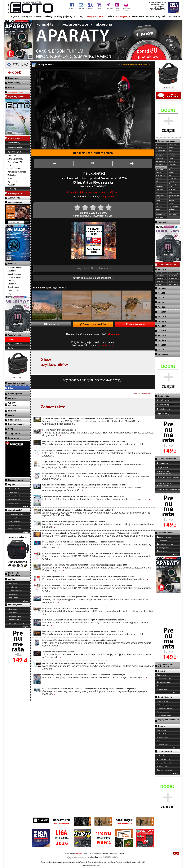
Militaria (171, 147)
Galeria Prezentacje (17, 383)
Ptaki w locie (173, 178)
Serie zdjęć (163, 222)
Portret (171, 167)
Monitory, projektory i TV (66, 16)
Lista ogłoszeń (15, 420)
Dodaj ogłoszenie (16, 424)
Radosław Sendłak (164, 682)
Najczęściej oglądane (166, 405)
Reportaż (172, 181)
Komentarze (51, 324)
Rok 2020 (162, 312)
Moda (171, 150)
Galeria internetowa (167, 459)
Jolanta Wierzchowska (15, 514)
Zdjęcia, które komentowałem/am (169, 489)
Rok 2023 (162, 298)
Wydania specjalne (15, 344)
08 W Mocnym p (174, 279)
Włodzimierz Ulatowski (165, 708)
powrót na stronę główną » (143, 394)
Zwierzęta (172, 212)
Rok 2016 (162, 331)
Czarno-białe (160, 167)
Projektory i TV (13, 290)
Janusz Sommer (13, 492)
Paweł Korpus (162, 541)
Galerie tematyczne (167, 141)
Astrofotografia (161, 161)
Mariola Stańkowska (14, 616)
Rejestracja (13, 78)
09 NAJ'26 (172, 281)
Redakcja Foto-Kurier (15, 489)
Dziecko (159, 173)
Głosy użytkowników (93, 324)
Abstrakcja (159, 147)
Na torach (172, 156)
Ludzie (158, 209)
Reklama (150, 16)
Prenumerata (138, 16)
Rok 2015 (162, 335)
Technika (172, 198)
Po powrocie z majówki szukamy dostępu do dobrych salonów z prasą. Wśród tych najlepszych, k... (95, 579)
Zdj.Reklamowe (173, 206)
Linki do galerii (15, 394)
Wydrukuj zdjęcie (16, 97)
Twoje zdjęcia (163, 467)
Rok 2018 (162, 321)
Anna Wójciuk (12, 612)
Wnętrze (171, 201)
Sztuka (171, 192)
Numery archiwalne (15, 147)
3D (157, 145)
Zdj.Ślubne (172, 209)
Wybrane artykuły (14, 152)
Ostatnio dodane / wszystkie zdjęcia (164, 473)
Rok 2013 (162, 345)
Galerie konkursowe (167, 265)
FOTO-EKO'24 (161, 175)
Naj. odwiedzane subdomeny (165, 666)
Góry (158, 181)
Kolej (158, 192)
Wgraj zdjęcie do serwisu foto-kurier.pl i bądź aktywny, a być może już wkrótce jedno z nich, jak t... (94, 444)
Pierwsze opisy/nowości (17, 172)
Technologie (12, 175)
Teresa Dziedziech (14, 496)
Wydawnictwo (15, 335)
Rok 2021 (162, 307)
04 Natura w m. (161, 281)
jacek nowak (12, 583)
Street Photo (173, 189)
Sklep (11, 429)
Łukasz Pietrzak (13, 503)
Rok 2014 (162, 340)
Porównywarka (123, 16)
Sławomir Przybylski (164, 537)
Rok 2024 (162, 293)
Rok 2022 (162, 302)
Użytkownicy (14, 83)
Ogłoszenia (98, 853)
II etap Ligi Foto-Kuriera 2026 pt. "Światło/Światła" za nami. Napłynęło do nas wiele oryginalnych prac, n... (98, 536)
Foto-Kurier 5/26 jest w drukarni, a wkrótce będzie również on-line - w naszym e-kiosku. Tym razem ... (96, 499)
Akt (157, 153)
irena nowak (162, 686)
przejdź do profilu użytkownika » (93, 268)
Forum (11, 88)
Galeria (111, 16)
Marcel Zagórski (13, 518)
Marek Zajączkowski (164, 715)
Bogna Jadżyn (13, 598)
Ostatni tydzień (15, 510)
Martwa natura (173, 145)
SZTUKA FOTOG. (174, 195)
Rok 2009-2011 (165, 354)
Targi (9, 294)
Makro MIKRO (160, 215)
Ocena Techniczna (164, 734)
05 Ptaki (159, 284)
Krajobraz (159, 198)
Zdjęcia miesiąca (164, 414)
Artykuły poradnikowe (16, 159)
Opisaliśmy (12, 189)
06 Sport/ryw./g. (174, 273)
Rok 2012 (162, 350)
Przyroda (172, 173)
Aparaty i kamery (14, 274)
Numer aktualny (14, 143)
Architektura (160, 156)
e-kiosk (102, 16)
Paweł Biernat (162, 689)
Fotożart (159, 178)
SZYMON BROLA (14, 521)
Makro (158, 212)
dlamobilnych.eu (16, 92)
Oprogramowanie (14, 169)
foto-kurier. (94, 857)
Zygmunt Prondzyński (15, 590)
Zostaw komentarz (135, 324)
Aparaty (37, 16)
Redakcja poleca (164, 409)
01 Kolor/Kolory (161, 273)
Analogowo (26, 16)
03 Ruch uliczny (161, 279)
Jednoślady (160, 189)
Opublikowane (13, 287)
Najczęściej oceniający (168, 720)
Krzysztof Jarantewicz (165, 763)
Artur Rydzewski (98, 182)
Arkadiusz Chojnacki (14, 528)
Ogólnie (12, 485)
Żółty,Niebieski (173, 215)
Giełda (11, 415)
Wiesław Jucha (13, 587)
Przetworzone (173, 170)
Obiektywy (48, 16)
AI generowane (161, 150)
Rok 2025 (162, 288)
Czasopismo (91, 16)
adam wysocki (162, 551)
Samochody (172, 184)
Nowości (12, 264)
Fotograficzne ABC (15, 162)
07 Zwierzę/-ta (173, 276)
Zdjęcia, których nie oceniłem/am (169, 478)
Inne (9, 165)
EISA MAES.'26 (173, 284)
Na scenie (172, 153)
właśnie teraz (106, 345)
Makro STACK (160, 218)
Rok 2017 (162, 326)
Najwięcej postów (16, 480)
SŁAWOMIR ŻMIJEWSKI (16, 623)
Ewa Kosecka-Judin (164, 679)
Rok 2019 (162, 317)
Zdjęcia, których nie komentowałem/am (164, 484)
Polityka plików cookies (92, 865)
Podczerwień (173, 164)
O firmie (12, 398)
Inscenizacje (160, 187)
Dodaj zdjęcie (163, 463)
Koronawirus (160, 195)
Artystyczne (160, 159)
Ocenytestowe (13, 404)
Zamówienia (175, 16)
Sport (170, 187)
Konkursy (11, 281)
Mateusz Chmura (14, 525)
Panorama (172, 161)
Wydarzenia (12, 182)
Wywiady (11, 185)
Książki (10, 348)
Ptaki (170, 175)
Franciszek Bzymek (14, 620)
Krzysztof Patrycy (14, 499)
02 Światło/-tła (160, 276)
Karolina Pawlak (163, 712)
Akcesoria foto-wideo (16, 268)
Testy (81, 16)
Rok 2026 (162, 269)
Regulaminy (161, 16)
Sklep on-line (14, 433)
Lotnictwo (159, 206)
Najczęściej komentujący (14, 574)
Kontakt (121, 853)
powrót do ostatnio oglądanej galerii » (93, 278)
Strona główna (13, 16)
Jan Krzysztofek (163, 701)
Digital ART (160, 170)
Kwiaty (158, 201)
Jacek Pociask (162, 756)
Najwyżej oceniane (165, 400)
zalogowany (107, 197)
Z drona (171, 204)
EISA (10, 388)
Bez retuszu (160, 164)
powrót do (133, 65)
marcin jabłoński (163, 548)
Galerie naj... (164, 396)
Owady (171, 159)
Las (157, 204)
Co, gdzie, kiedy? (14, 277)
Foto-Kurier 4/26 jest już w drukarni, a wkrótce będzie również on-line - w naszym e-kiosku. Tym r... (95, 678)
